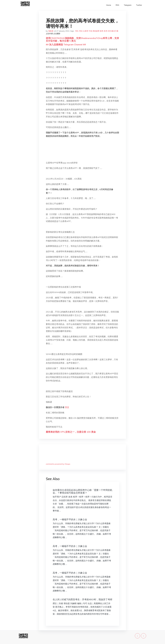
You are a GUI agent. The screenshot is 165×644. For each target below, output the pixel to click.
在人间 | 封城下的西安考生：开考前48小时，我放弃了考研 (82, 599)
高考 (105, 31)
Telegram (128, 5)
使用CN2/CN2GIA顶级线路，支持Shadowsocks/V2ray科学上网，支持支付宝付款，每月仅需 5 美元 (82, 39)
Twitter (139, 5)
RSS (117, 5)
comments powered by (58, 464)
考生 (77, 31)
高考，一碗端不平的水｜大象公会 (70, 519)
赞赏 (67, 407)
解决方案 (115, 31)
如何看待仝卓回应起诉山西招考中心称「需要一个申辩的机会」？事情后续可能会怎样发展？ (82, 491)
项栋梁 (51, 31)
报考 (102, 31)
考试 (81, 31)
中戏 (90, 31)
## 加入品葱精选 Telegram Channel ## (66, 44)
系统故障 (96, 31)
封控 (109, 31)
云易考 (86, 31)
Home (109, 5)
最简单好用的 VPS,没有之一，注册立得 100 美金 (71, 432)
